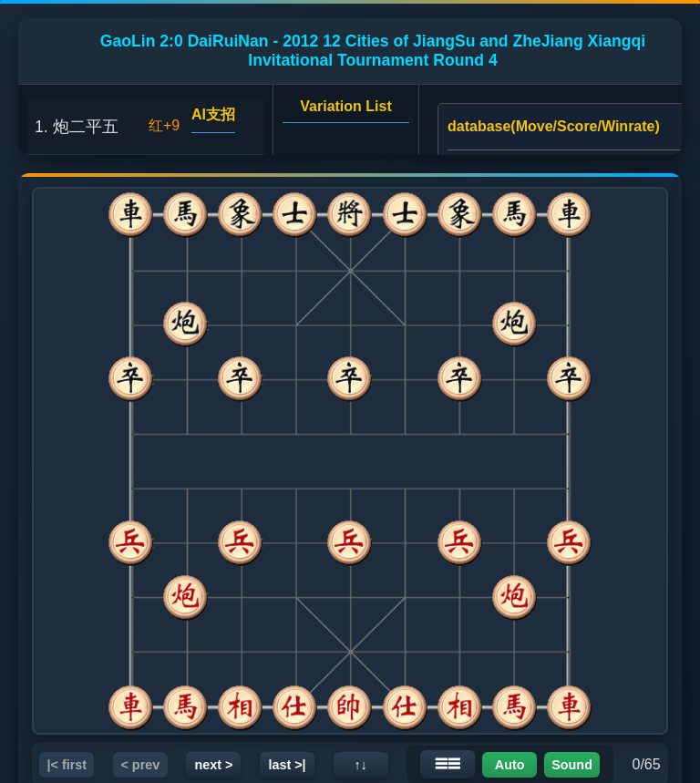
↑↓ (360, 765)
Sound (572, 765)
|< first (67, 765)
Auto (510, 765)
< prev (140, 765)
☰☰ (448, 764)
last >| (287, 765)
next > (213, 765)
